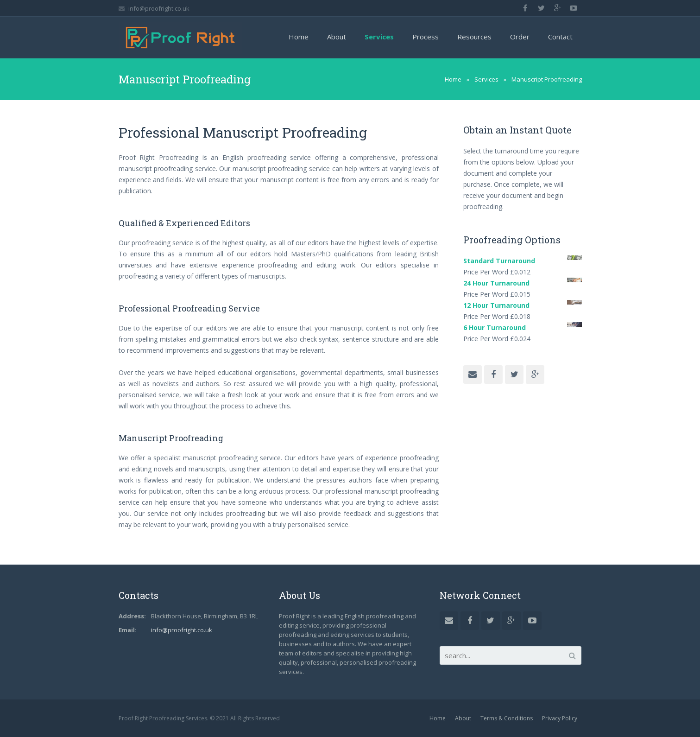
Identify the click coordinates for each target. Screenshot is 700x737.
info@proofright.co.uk (159, 8)
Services (486, 79)
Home (453, 79)
